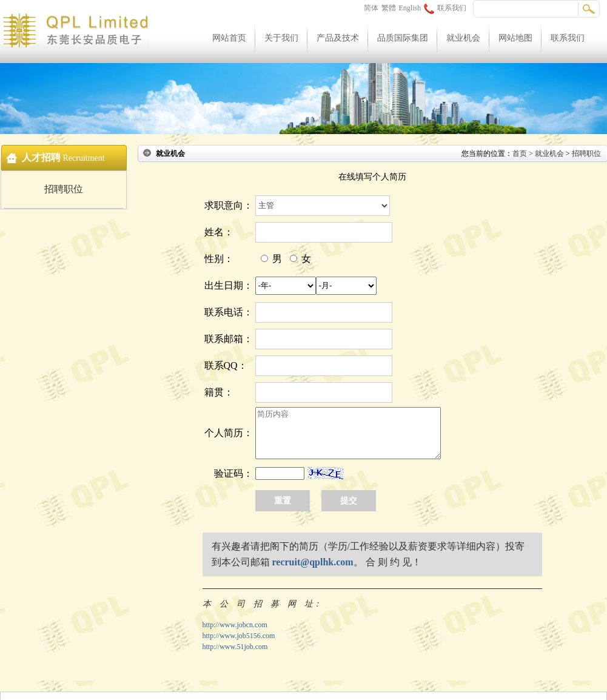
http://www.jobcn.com (235, 625)
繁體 (389, 8)
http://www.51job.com (235, 647)
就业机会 (463, 38)
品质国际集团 (403, 38)
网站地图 (515, 38)
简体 (371, 8)
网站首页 (229, 38)
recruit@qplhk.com (313, 562)
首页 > (524, 153)
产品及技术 (338, 38)
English (410, 8)
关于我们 (281, 38)
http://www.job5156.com (239, 636)
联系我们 (445, 8)
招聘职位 (64, 189)
